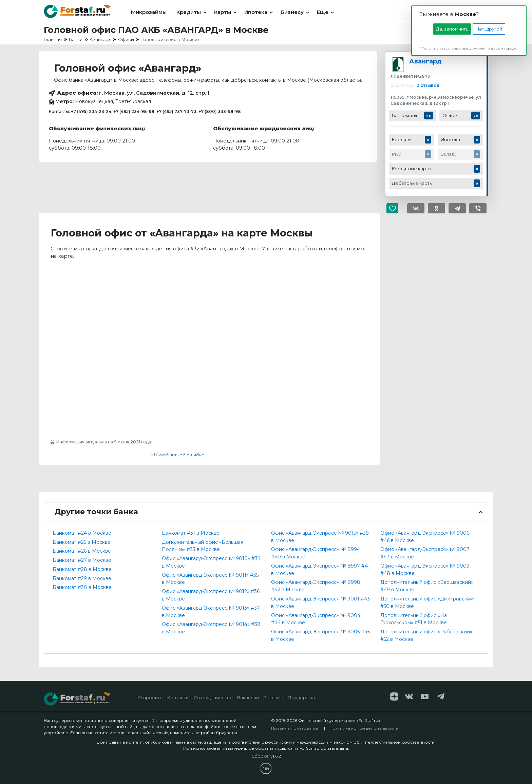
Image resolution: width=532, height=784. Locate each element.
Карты (223, 12)
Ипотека (256, 12)
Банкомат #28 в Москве (82, 569)
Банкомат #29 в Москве (82, 578)
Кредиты (189, 12)
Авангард (425, 61)
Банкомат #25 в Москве (82, 542)
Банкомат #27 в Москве (82, 560)
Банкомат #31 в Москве (191, 533)
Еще (323, 12)
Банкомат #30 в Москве (82, 587)
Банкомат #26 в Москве (82, 551)
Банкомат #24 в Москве (82, 533)
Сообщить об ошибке (177, 455)
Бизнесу (292, 12)
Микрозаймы (149, 12)
